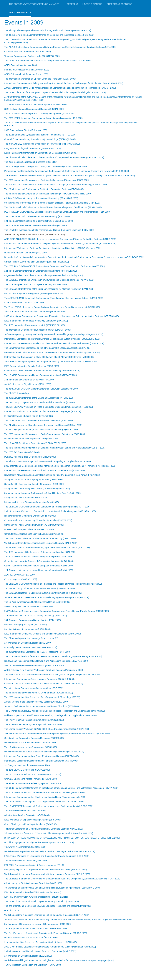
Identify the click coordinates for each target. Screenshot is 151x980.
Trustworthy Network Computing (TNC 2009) (25, 847)
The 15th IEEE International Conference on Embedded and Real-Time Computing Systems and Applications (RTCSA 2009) (62, 879)
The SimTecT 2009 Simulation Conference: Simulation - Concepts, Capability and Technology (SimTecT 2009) (56, 185)
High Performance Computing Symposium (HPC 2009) (30, 516)
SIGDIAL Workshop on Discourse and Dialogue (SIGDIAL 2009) (34, 109)
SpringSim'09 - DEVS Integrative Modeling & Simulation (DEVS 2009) (37, 489)
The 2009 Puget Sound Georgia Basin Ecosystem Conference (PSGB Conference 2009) (46, 166)
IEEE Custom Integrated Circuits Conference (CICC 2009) (32, 366)
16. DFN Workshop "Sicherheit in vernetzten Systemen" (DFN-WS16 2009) (40, 588)
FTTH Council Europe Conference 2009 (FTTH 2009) (29, 529)
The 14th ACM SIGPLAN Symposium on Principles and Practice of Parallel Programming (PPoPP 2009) (53, 584)
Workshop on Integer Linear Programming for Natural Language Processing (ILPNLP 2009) (47, 874)
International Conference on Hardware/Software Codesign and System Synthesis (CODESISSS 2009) (52, 339)
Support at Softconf (119, 4)
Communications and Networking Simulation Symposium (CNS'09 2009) (38, 520)
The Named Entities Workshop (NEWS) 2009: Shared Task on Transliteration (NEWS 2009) (47, 729)
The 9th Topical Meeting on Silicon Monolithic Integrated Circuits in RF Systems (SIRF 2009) (48, 30)
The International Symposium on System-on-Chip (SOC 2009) (34, 688)
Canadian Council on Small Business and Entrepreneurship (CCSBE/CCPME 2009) (44, 684)
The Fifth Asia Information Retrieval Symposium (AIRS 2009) (33, 783)
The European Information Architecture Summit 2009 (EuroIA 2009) (36, 929)
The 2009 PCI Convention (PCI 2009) (22, 452)
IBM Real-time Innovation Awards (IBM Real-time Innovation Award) (36, 897)
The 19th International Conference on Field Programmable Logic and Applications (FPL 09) (47, 348)
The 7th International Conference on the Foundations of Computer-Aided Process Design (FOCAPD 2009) (54, 157)
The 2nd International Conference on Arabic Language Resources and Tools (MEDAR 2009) (48, 906)
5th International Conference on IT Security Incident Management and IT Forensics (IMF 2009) (49, 833)
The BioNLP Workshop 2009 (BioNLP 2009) (25, 811)
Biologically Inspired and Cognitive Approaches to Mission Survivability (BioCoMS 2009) (46, 870)
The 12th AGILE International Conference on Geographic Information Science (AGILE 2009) (48, 61)
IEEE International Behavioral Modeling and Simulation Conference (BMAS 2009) (43, 634)
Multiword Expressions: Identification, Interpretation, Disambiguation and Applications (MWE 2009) (51, 715)
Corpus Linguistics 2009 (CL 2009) (21, 579)
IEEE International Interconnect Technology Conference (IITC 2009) (36, 321)
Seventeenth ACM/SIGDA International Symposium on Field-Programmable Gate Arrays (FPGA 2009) (52, 475)
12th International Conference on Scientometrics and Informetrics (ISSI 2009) (41, 271)
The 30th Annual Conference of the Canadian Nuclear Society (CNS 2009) (39, 398)
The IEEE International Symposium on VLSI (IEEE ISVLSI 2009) (35, 325)
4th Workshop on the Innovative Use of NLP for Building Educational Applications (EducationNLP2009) (52, 888)
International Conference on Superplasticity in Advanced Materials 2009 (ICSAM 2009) (45, 470)
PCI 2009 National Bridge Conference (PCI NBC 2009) (30, 457)
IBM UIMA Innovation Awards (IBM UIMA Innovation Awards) (33, 892)
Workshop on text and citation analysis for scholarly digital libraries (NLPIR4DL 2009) (44, 752)
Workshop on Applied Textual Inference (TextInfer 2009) (30, 743)
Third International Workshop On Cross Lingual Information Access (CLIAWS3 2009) (44, 802)
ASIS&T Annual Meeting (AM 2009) (21, 65)
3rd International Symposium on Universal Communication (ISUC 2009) (38, 924)
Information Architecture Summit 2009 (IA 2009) (27, 70)
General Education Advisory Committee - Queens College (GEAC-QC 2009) (40, 139)
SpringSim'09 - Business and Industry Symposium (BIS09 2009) (34, 484)
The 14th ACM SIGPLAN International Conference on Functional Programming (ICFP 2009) (47, 507)
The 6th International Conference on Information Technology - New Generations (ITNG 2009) (48, 194)
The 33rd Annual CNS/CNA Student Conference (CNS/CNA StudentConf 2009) (41, 389)
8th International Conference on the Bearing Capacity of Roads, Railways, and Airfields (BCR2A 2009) (52, 203)
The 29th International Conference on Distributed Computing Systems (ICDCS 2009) (44, 189)
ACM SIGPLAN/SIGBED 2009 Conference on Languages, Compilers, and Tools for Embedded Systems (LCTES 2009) (60, 239)
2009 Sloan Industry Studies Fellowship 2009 (26, 130)
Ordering (72, 4)
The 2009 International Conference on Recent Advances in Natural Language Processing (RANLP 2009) (53, 656)
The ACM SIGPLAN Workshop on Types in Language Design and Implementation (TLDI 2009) (49, 407)
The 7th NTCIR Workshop (17, 393)
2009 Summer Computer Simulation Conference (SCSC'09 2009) (35, 312)
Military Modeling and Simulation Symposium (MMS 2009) (32, 502)
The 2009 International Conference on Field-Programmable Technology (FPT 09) (42, 697)
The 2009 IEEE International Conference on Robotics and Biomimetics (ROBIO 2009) (45, 792)
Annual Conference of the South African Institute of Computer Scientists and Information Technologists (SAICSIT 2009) (60, 88)
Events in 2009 (25, 22)
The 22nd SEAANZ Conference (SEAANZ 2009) (27, 770)
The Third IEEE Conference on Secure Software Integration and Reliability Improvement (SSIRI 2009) (52, 307)
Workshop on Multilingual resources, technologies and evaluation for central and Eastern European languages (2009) (59, 960)
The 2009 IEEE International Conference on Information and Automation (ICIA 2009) (44, 118)
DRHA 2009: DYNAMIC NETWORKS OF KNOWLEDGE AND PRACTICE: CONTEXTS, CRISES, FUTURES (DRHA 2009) (62, 838)
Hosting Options (92, 4)
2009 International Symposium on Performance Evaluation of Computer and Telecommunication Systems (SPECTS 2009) (62, 316)
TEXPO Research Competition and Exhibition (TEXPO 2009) (33, 965)
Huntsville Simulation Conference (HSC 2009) (26, 253)
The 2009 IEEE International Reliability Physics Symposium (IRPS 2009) (38, 557)
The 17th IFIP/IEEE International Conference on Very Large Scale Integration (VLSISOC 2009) (49, 806)
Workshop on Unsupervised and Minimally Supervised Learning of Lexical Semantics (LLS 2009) (50, 851)
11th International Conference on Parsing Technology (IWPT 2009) (36, 616)
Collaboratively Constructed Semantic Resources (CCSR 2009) (34, 738)
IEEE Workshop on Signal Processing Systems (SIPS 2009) (33, 820)
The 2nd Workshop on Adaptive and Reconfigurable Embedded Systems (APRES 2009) (46, 933)
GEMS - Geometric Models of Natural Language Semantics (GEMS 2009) (39, 566)
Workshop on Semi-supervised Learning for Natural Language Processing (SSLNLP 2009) (47, 915)
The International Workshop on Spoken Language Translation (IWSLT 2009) (40, 79)
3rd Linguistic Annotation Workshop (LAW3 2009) (27, 629)
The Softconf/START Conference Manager (36, 4)
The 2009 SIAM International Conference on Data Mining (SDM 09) (36, 225)
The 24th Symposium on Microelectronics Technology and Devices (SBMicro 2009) (43, 425)
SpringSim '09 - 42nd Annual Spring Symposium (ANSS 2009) (34, 479)
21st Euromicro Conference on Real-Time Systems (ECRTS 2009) (36, 104)
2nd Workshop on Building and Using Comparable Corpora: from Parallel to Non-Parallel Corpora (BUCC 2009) (57, 611)
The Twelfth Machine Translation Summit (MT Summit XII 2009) (34, 720)
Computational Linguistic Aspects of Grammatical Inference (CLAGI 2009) (39, 561)
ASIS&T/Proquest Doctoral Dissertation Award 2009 (29, 607)
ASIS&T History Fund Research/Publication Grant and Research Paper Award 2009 (44, 670)
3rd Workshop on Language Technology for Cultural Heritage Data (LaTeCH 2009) (43, 493)
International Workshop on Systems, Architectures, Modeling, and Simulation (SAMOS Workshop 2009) (53, 248)
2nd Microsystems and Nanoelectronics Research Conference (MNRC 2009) (40, 951)
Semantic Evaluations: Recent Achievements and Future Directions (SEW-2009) (42, 706)
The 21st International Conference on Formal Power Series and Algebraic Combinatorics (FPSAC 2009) (53, 207)
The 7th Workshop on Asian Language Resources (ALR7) (31, 638)
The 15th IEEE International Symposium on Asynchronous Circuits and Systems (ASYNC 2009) (49, 280)
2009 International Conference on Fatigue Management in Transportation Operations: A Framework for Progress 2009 (60, 466)
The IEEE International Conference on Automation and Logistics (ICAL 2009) (40, 552)
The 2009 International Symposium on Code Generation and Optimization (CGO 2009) (45, 434)
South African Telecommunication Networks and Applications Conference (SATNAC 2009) (46, 661)
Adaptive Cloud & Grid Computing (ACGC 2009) (27, 815)
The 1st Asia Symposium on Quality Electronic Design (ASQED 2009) (37, 602)
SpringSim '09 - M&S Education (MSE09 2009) (26, 498)
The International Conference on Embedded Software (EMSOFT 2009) (38, 330)
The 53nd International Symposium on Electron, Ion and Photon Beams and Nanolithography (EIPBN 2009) (55, 448)
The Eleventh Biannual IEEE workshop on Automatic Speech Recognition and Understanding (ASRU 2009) (55, 711)
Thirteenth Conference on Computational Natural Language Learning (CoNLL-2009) (44, 829)
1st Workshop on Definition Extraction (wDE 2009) (28, 643)
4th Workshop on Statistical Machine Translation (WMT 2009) (33, 883)
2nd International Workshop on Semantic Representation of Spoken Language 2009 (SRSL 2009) (50, 511)
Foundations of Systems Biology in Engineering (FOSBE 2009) (34, 294)
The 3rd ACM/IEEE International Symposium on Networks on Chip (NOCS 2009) (42, 144)
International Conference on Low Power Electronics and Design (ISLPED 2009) (42, 756)
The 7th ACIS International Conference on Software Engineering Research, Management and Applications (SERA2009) (60, 47)
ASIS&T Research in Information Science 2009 (26, 74)
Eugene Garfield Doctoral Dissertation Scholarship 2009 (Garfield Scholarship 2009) (44, 275)
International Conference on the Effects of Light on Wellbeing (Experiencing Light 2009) (45, 797)
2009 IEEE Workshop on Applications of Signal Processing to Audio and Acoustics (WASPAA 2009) (51, 362)
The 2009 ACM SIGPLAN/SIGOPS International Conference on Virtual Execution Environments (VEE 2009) (55, 266)
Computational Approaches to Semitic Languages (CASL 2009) (34, 534)
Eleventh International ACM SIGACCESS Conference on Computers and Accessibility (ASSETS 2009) (52, 352)
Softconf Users (20, 12)
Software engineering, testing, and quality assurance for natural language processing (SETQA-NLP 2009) (54, 334)
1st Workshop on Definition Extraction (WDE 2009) (28, 956)
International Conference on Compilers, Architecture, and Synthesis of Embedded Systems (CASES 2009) (54, 343)
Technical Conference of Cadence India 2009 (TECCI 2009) (32, 56)
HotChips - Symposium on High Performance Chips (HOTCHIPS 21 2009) (39, 842)
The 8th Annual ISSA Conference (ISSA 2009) (26, 861)
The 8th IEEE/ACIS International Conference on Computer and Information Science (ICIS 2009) (49, 35)
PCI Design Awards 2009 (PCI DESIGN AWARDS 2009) (31, 647)
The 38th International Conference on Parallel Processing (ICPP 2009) (37, 652)
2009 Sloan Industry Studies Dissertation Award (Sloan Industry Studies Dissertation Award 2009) (50, 947)
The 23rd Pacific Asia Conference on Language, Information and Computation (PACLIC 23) (47, 548)
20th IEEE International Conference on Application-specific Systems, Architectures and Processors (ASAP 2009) (57, 734)
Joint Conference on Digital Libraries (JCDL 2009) (28, 384)
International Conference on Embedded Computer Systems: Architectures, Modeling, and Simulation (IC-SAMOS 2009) (60, 244)
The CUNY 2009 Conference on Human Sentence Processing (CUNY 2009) (40, 538)
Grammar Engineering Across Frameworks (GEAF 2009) (31, 779)
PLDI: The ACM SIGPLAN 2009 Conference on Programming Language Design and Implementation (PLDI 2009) (57, 212)
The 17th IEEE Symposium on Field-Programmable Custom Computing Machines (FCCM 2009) (49, 230)
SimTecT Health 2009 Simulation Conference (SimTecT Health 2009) (37, 262)
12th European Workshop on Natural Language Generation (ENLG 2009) (39, 570)
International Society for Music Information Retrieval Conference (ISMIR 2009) (41, 761)
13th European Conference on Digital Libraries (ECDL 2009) (33, 620)
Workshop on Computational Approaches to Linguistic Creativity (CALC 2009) (41, 543)
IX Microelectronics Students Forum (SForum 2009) (29, 416)
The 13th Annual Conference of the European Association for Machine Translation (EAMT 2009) (49, 289)
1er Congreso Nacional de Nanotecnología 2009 (27, 765)
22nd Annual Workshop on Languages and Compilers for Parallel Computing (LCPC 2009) (47, 856)
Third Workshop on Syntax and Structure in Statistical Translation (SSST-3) (40, 402)
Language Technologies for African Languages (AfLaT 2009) (33, 148)
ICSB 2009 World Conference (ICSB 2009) (24, 303)
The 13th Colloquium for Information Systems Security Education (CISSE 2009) (42, 901)
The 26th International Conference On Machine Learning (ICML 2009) (37, 216)
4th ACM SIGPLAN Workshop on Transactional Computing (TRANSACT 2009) (41, 198)
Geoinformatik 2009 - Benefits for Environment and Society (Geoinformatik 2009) (42, 371)
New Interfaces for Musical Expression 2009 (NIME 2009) (31, 439)
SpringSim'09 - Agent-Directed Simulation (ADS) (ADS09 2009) (34, 525)
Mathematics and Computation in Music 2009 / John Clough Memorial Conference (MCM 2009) (49, 357)
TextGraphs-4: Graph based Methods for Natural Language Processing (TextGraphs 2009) (47, 597)
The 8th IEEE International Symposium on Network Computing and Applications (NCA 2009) (48, 461)
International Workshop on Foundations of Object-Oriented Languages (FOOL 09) (43, 411)
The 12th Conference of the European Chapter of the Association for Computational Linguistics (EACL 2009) (55, 92)
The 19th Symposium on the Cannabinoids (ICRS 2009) (31, 747)
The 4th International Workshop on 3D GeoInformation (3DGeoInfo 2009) (39, 693)
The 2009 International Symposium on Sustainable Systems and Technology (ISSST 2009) (47, 180)
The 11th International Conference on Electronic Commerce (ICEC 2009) (39, 421)
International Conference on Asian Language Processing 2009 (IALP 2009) (40, 679)
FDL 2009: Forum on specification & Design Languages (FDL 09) (35, 865)
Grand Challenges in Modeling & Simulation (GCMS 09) (31, 824)
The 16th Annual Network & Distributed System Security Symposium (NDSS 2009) (43, 593)
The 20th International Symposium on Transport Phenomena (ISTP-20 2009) (40, 135)
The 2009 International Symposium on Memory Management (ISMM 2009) (39, 114)
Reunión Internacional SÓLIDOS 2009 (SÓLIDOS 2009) (31, 938)
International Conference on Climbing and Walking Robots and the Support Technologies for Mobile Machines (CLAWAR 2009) (64, 83)
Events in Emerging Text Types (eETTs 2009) (26, 625)
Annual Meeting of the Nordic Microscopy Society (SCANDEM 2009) (36, 702)
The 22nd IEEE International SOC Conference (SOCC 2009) (33, 774)
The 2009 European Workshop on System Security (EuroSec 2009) (36, 284)
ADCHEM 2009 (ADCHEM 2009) (20, 575)
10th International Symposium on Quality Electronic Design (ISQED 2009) (39, 221)
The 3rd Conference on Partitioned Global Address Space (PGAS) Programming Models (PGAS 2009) (52, 675)
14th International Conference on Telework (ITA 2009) (29, 380)
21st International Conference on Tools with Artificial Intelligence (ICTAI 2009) (41, 942)
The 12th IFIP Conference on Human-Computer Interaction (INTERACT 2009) (41, 375)
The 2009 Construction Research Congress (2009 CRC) (31, 162)
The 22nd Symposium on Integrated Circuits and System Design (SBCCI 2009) (41, 430)
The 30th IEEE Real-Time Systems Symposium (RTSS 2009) (33, 724)
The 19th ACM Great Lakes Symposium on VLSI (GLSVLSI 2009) (35, 443)
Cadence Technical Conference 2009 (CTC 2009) (28, 52)
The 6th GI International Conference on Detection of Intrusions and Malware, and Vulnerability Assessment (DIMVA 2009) (61, 788)
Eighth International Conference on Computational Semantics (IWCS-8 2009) (41, 153)
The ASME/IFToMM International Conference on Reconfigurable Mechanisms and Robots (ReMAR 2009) (54, 298)
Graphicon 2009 (12, 910)
